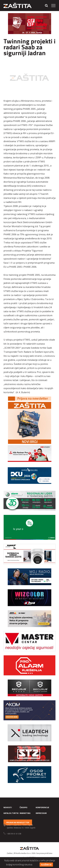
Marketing (25, 813)
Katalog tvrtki (11, 813)
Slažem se (46, 865)
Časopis (23, 807)
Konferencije (42, 807)
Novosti (8, 807)
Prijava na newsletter (18, 822)
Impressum (41, 813)
